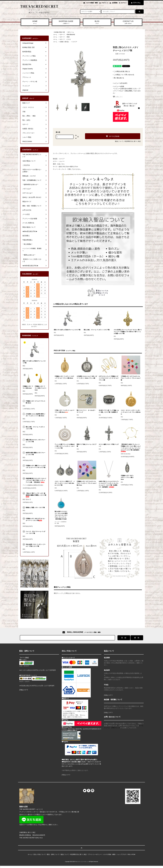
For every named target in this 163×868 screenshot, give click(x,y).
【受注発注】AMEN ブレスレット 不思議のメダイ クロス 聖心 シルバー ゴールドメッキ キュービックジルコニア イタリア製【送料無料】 (131, 448)
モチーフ (62, 35)
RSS (129, 854)
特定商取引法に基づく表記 (133, 141)
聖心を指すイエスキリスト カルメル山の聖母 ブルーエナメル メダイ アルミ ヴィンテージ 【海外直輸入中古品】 (61, 515)
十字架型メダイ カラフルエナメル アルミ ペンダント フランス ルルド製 (131, 378)
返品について (119, 141)
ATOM (133, 854)
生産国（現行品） (65, 42)
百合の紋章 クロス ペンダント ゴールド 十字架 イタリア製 (36, 545)
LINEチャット (116, 728)
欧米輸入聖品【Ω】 (60, 32)
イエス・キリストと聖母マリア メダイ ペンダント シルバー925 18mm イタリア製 (65, 483)
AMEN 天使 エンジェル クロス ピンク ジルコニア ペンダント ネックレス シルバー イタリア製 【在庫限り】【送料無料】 (109, 484)
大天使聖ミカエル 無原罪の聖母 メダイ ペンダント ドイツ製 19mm (36, 415)
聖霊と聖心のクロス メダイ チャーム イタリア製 (36, 441)
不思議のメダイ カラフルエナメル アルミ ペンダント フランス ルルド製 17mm (87, 483)
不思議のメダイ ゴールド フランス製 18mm (36, 402)
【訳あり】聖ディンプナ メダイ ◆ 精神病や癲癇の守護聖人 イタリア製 (36, 495)
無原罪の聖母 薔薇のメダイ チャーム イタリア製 (36, 454)
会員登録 (115, 3)
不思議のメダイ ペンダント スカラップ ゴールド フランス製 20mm (64, 377)
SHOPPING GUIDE (66, 22)
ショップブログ (121, 854)
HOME (35, 22)
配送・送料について (53, 854)
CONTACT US (128, 22)
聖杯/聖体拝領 (71, 35)
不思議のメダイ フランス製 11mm (28, 387)
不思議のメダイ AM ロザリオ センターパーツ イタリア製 (35, 520)
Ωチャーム (71, 32)
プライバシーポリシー (95, 854)
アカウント (105, 3)
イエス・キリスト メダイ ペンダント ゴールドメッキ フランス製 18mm (131, 412)
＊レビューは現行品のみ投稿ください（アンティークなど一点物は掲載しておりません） (127, 90)
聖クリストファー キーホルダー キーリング (87, 411)
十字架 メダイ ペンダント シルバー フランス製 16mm (65, 411)
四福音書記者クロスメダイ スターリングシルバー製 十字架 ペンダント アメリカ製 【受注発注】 (36, 480)
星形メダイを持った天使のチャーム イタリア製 (67, 330)
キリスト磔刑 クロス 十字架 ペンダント (109, 445)
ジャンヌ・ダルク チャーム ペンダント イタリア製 (36, 532)
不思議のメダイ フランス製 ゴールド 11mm (40, 388)
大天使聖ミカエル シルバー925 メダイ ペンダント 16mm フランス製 (87, 377)
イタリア (75, 42)
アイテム (135, 3)
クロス (69, 39)
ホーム (55, 35)
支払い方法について (39, 854)
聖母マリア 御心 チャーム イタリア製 (87, 445)
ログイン (124, 3)
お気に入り (118, 97)
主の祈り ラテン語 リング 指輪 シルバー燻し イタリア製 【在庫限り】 (109, 411)
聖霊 (68, 37)
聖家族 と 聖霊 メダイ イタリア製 (35, 508)
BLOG (97, 22)
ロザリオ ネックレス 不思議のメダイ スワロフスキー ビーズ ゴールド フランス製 (109, 378)
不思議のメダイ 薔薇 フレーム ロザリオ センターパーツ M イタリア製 (36, 467)
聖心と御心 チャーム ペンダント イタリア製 (97, 330)
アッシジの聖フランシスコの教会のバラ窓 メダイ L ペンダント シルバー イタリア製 (65, 446)
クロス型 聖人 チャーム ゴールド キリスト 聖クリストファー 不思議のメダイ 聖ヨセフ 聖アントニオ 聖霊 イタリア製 (128, 332)
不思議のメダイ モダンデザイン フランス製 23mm (127, 477)
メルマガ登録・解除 (92, 3)
